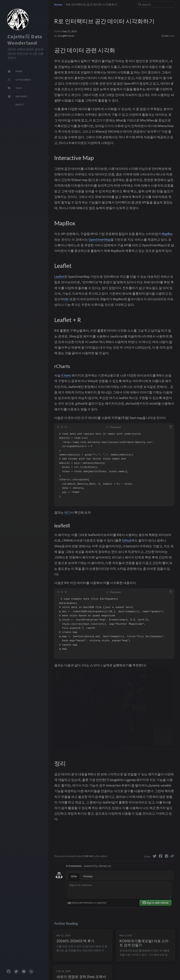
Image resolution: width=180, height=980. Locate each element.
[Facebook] (161, 856)
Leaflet (59, 277)
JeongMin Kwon (66, 36)
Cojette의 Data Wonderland (25, 40)
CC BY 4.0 (88, 856)
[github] (9, 971)
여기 (67, 513)
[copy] (171, 427)
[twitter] (16, 971)
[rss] (31, 971)
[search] (158, 4)
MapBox (167, 234)
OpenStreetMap (100, 240)
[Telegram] (167, 856)
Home (58, 4)
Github (127, 540)
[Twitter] (155, 856)
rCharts (66, 375)
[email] (24, 971)
